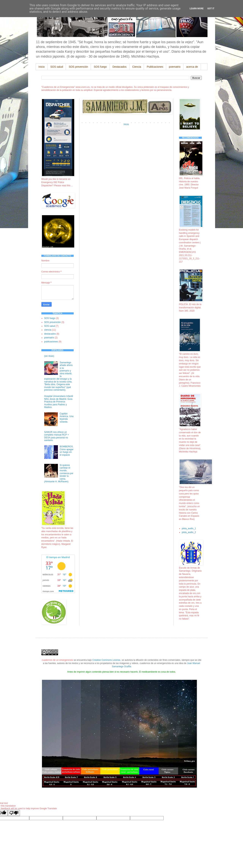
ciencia (48, 330)
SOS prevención (78, 67)
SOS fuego (100, 67)
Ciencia (137, 67)
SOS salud (57, 67)
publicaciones (51, 342)
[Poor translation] (14, 813)
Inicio (42, 67)
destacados (50, 334)
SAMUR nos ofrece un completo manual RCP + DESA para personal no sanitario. (57, 436)
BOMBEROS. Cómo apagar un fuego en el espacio (67, 451)
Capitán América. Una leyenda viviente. (67, 418)
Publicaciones (155, 67)
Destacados (120, 67)
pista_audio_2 (189, 532)
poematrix (175, 67)
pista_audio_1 (189, 528)
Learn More (197, 9)
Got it (211, 9)
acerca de (192, 67)
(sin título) (49, 356)
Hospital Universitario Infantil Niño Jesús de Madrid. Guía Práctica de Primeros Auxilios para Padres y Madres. (59, 402)
